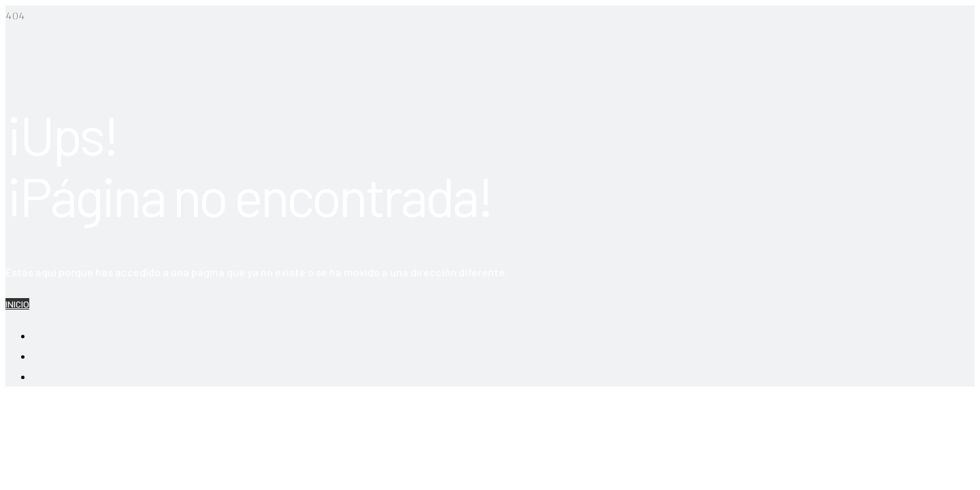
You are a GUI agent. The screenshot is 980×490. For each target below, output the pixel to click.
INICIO (17, 304)
